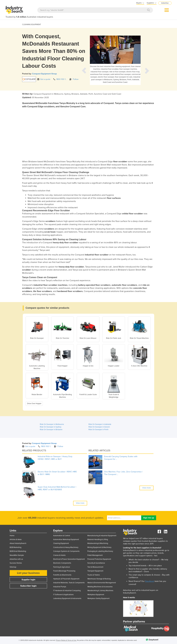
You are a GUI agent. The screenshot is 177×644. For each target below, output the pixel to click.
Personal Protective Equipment (99, 559)
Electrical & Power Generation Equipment (69, 559)
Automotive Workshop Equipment (66, 539)
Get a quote (44, 79)
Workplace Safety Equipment (98, 598)
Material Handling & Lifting (98, 539)
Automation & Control (62, 536)
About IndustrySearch (18, 543)
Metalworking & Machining (98, 543)
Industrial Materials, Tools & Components (69, 583)
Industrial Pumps (60, 587)
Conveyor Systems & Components (66, 551)
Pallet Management (95, 555)
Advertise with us (16, 559)
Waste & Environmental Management (102, 583)
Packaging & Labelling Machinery (100, 551)
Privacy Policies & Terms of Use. (66, 640)
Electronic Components (62, 563)
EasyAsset (150, 581)
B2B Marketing (15, 547)
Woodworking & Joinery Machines (100, 591)
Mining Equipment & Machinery (99, 547)
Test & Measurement (95, 567)
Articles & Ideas (16, 539)
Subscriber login (28, 586)
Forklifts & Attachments (62, 575)
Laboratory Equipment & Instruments (67, 598)
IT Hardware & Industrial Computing (67, 591)
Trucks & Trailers (94, 575)
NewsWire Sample (17, 555)
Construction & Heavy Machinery (66, 547)
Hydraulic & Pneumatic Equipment (66, 579)
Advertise (165, 3)
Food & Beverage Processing (64, 571)
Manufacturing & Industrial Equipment (102, 536)
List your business (28, 573)
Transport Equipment (95, 571)
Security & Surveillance (96, 563)
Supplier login (28, 580)
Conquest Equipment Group (44, 74)
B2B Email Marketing (18, 551)
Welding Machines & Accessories (100, 587)
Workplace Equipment (96, 595)
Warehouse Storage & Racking (99, 579)
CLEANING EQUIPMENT (32, 25)
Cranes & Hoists (59, 555)
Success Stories (16, 563)
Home (12, 536)
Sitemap (13, 567)
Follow (74, 79)
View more (80, 503)
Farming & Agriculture (62, 567)
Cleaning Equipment (61, 543)
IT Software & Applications (63, 595)
